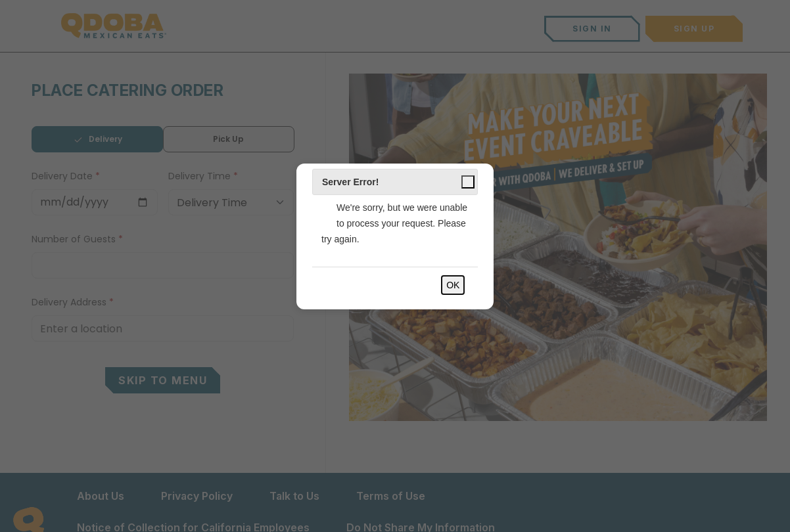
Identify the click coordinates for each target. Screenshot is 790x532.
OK (453, 285)
